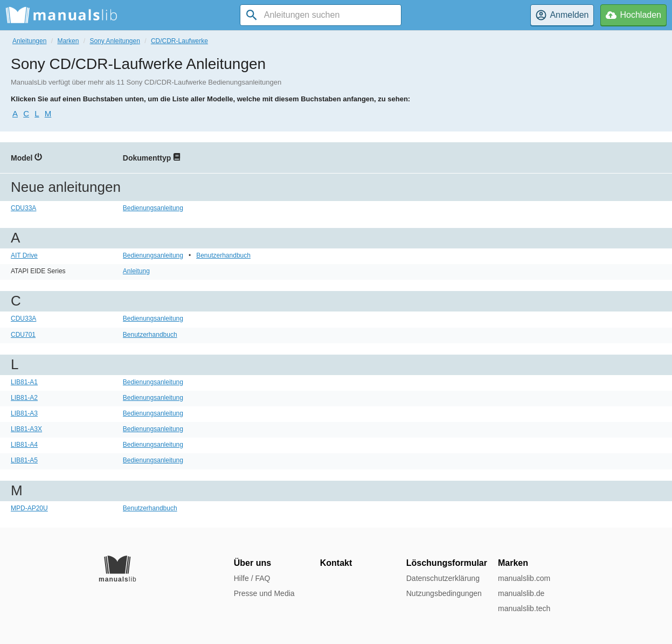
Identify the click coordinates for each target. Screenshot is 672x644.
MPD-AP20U (29, 508)
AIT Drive (24, 255)
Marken (68, 41)
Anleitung (136, 271)
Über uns (252, 563)
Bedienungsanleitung (153, 208)
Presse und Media (264, 593)
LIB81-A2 (24, 398)
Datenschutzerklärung (443, 578)
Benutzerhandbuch (223, 255)
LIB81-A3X (26, 429)
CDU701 (23, 335)
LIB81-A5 (24, 460)
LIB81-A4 (24, 445)
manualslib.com (524, 578)
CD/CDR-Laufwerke (179, 41)
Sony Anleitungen (115, 41)
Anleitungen (29, 41)
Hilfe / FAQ (252, 578)
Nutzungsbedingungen (444, 593)
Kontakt (336, 563)
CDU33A (23, 208)
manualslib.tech (524, 608)
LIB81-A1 (24, 382)
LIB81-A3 (24, 413)
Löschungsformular (447, 563)
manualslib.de (521, 593)
